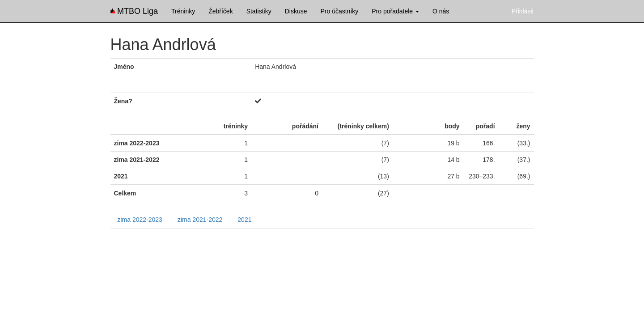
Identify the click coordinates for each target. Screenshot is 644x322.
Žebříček (220, 11)
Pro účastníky (339, 11)
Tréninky (183, 11)
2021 (244, 220)
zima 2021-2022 (200, 220)
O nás (441, 11)
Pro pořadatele (395, 11)
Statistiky (259, 11)
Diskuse (296, 11)
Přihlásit (523, 11)
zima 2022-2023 (140, 220)
